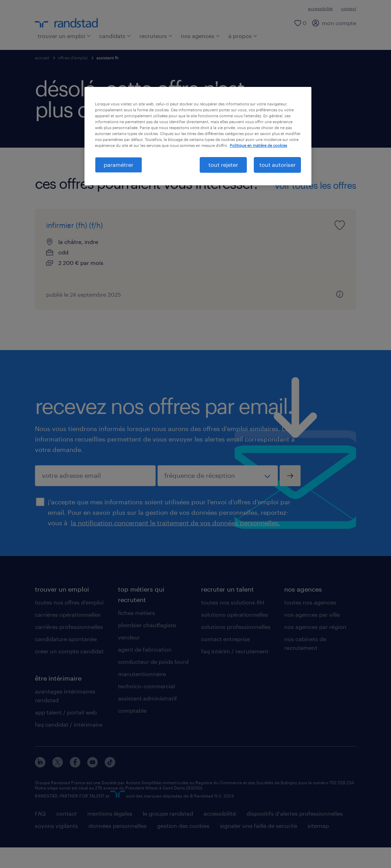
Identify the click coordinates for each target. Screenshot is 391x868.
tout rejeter (223, 165)
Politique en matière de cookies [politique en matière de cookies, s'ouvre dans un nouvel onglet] (258, 145)
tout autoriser (278, 165)
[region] (198, 136)
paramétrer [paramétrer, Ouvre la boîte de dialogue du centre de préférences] (119, 165)
